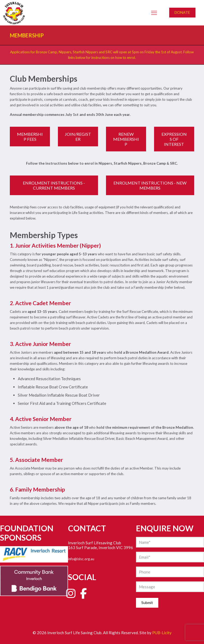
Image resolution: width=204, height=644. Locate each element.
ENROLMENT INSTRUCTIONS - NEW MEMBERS (150, 185)
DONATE (182, 12)
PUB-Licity (162, 633)
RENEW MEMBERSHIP (126, 139)
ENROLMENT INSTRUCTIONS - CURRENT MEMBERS (54, 185)
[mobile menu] (154, 13)
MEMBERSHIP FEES (30, 137)
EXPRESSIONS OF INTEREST (174, 139)
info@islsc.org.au (81, 559)
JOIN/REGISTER (78, 137)
